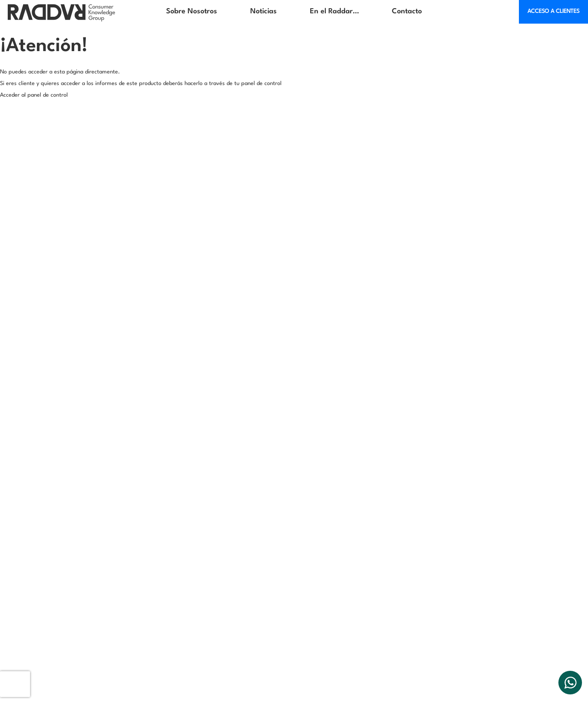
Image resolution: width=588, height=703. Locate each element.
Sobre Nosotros (192, 11)
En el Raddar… (334, 11)
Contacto (407, 11)
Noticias (264, 11)
